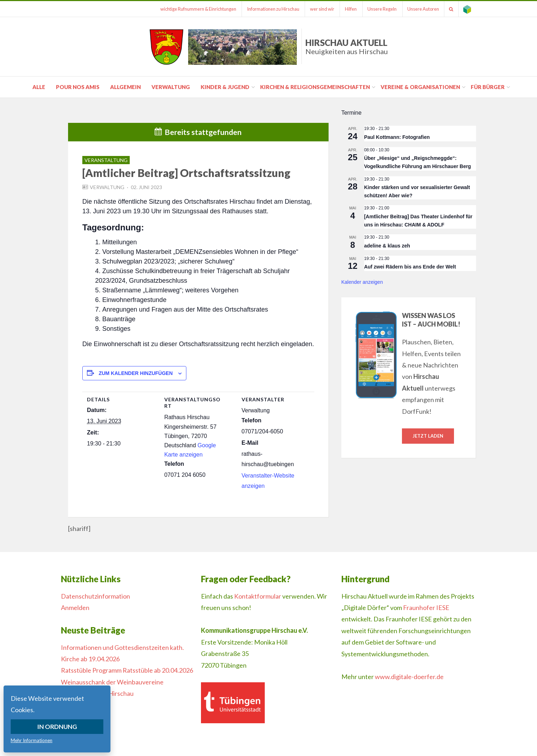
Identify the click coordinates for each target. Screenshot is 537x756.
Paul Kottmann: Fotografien (397, 137)
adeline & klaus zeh (387, 246)
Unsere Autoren (421, 9)
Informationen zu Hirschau (266, 9)
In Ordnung (57, 726)
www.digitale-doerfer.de (409, 677)
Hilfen (346, 9)
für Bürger (488, 87)
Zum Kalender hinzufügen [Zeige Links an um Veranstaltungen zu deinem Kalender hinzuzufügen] (136, 373)
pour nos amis (78, 87)
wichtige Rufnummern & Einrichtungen (190, 9)
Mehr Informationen (32, 740)
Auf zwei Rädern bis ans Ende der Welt (410, 267)
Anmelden (75, 608)
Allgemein (125, 87)
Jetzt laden (428, 436)
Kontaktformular (258, 596)
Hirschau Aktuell (347, 46)
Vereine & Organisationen (420, 87)
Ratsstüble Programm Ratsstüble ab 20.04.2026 (127, 670)
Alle (39, 87)
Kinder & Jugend (225, 87)
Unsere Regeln (378, 9)
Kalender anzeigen (362, 282)
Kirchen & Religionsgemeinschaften (315, 87)
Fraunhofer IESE (426, 608)
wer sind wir (316, 9)
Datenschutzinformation (95, 596)
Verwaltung (171, 87)
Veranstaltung (106, 160)
